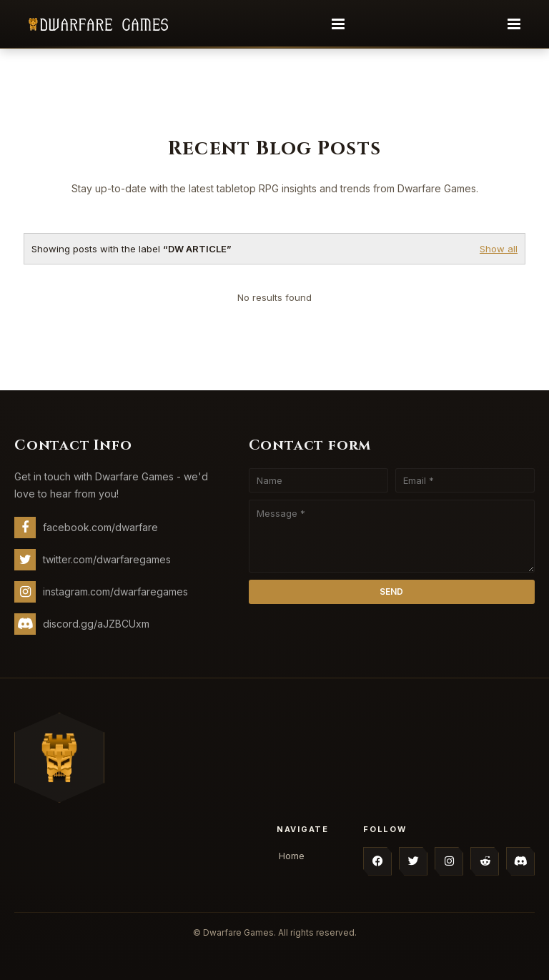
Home (292, 856)
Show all (499, 249)
